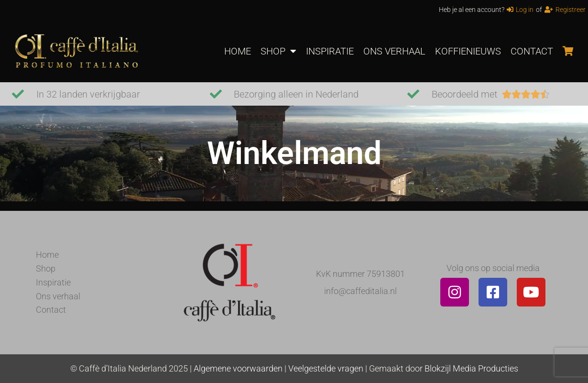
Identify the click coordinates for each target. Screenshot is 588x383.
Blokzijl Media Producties (471, 368)
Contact (51, 310)
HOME (238, 51)
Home (47, 255)
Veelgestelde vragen (326, 368)
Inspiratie (53, 282)
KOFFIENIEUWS (468, 51)
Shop (46, 268)
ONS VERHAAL (394, 51)
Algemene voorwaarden (238, 368)
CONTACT (532, 51)
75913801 (386, 274)
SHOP (278, 51)
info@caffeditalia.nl (360, 291)
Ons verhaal (58, 296)
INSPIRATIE (330, 51)
